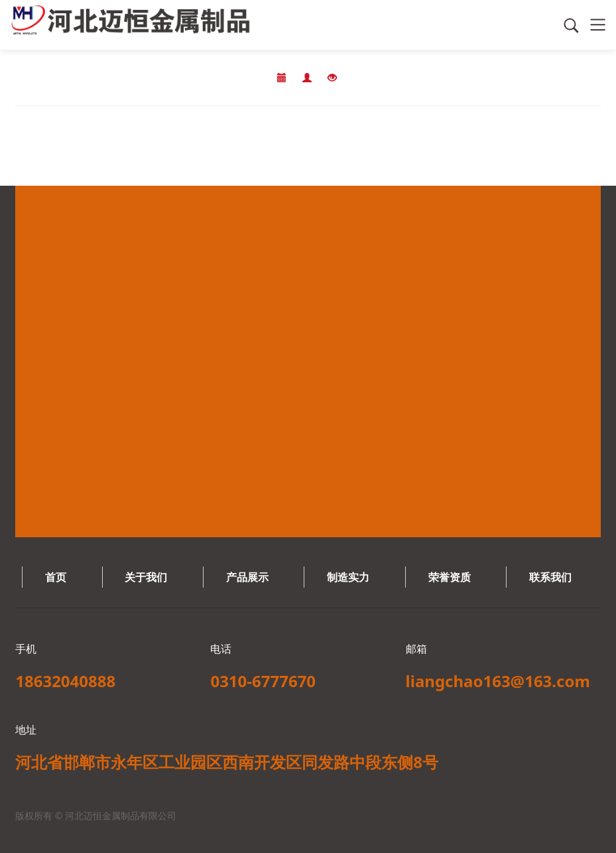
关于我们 (146, 577)
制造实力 (348, 577)
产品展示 (247, 577)
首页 (56, 577)
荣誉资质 (450, 577)
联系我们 (550, 577)
